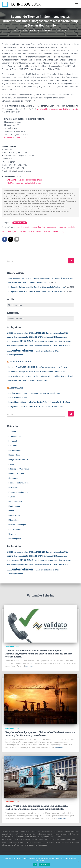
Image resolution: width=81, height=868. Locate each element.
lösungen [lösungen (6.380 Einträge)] (44, 341)
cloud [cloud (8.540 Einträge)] (62, 333)
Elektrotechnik (14, 455)
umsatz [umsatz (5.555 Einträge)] (10, 351)
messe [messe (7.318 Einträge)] (63, 341)
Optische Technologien (17, 525)
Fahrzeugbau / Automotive (19, 469)
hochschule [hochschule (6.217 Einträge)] (11, 341)
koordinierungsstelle (66, 227)
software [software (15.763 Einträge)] (55, 345)
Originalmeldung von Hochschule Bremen (24, 180)
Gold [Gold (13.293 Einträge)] (54, 337)
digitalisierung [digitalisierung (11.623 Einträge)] (36, 337)
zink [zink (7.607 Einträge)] (42, 351)
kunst (5, 231)
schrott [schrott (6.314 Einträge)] (31, 346)
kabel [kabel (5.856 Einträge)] (17, 341)
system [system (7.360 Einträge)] (68, 346)
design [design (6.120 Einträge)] (21, 337)
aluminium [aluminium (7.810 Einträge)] (24, 333)
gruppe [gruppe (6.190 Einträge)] (64, 337)
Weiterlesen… (30, 666)
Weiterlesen (44, 864)
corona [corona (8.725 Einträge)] (10, 337)
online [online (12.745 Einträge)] (10, 345)
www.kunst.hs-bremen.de (47, 109)
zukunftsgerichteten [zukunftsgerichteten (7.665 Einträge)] (15, 355)
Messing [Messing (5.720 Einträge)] (68, 341)
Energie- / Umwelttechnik (18, 460)
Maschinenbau (14, 506)
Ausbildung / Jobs (20, 223)
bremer (34, 227)
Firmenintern (13, 478)
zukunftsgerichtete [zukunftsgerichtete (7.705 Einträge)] (52, 351)
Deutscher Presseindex (21, 361)
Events (11, 464)
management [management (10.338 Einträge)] (54, 341)
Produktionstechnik (16, 529)
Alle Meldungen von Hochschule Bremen (24, 183)
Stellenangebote (15, 539)
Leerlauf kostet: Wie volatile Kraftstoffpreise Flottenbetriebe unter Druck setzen (39, 402)
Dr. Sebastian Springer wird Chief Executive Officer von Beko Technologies (37, 287)
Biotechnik (13, 446)
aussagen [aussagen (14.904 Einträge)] (41, 333)
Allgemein (12, 432)
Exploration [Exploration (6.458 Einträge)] (48, 337)
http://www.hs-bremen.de (15, 138)
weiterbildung (59, 231)
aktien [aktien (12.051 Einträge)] (10, 333)
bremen (17, 227)
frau (44, 227)
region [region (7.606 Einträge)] (19, 346)
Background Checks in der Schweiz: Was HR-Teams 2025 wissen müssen (36, 292)
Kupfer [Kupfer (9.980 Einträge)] (31, 341)
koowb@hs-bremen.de (68, 109)
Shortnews (12, 534)
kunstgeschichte (15, 231)
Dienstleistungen (15, 450)
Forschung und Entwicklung (19, 483)
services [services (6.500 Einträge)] (42, 346)
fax (39, 227)
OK (35, 864)
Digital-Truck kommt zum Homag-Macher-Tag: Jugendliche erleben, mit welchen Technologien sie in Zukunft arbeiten (37, 807)
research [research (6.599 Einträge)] (25, 346)
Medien (11, 511)
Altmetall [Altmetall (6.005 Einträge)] (17, 333)
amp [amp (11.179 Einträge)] (31, 333)
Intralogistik (13, 487)
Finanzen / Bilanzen (16, 474)
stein (45, 231)
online (39, 231)
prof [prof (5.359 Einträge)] (15, 346)
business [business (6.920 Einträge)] (56, 333)
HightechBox (16, 388)
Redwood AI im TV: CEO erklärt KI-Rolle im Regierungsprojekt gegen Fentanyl (38, 367)
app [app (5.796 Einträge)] (35, 333)
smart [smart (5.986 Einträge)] (47, 346)
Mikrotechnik (13, 520)
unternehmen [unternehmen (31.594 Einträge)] (23, 350)
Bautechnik (13, 441)
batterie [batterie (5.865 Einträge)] (50, 333)
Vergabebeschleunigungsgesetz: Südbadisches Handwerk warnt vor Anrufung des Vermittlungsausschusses (40, 734)
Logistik (11, 497)
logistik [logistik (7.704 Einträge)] (38, 341)
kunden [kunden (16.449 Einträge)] (23, 341)
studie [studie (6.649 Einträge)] (62, 346)
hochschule (51, 227)
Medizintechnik (14, 515)
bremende (26, 227)
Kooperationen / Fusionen (18, 492)
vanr (50, 231)
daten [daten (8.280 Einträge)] (16, 337)
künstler (27, 231)
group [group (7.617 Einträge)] (60, 337)
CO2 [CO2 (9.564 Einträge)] (66, 333)
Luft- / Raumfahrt (15, 501)
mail (33, 231)
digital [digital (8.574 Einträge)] (26, 337)
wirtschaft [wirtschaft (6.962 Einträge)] (37, 351)
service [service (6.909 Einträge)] (36, 346)
